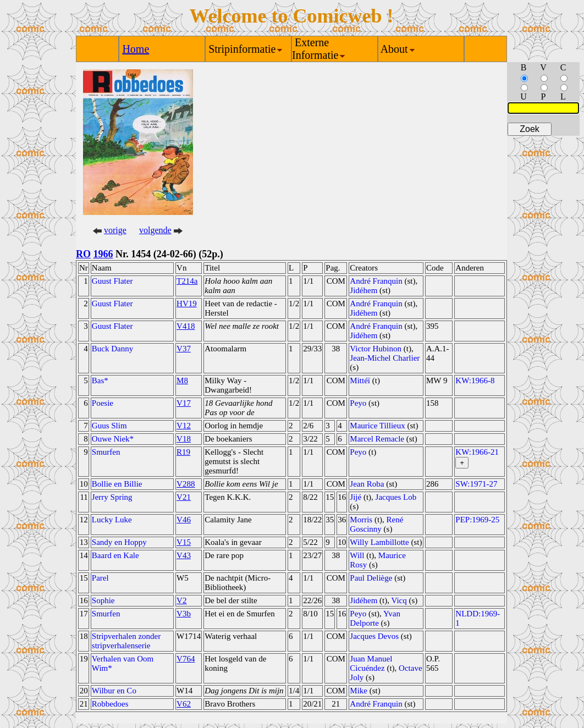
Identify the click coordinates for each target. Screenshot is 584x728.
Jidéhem (363, 290)
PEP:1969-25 (477, 520)
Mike (359, 691)
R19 (183, 452)
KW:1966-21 (477, 452)
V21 (184, 497)
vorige (115, 230)
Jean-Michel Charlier (385, 358)
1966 (103, 254)
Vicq (399, 600)
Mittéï (360, 380)
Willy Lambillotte (379, 542)
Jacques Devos (374, 636)
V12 (184, 426)
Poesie (103, 403)
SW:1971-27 (476, 484)
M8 (182, 380)
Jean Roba (367, 484)
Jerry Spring (112, 497)
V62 (184, 704)
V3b (184, 614)
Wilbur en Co (114, 691)
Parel (100, 578)
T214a (187, 281)
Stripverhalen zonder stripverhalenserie (126, 641)
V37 (184, 349)
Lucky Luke (112, 520)
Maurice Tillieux (377, 426)
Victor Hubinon (376, 349)
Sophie (103, 600)
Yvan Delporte (375, 618)
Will (357, 555)
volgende (155, 230)
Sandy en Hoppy (119, 542)
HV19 (187, 304)
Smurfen (106, 452)
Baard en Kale (115, 555)
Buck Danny (112, 349)
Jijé (356, 497)
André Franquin (376, 281)
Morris (361, 520)
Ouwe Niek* (113, 439)
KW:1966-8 (475, 380)
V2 (181, 600)
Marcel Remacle (377, 439)
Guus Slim (109, 426)
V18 (184, 439)
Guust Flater (112, 281)
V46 (184, 520)
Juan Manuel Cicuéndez (371, 663)
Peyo (358, 403)
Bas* (100, 380)
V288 (186, 484)
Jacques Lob (396, 497)
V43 (184, 555)
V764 (186, 659)
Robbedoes (110, 704)
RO (83, 254)
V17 (184, 403)
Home (136, 49)
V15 (184, 542)
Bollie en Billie (117, 484)
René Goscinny (376, 524)
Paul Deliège (371, 578)
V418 (186, 326)
